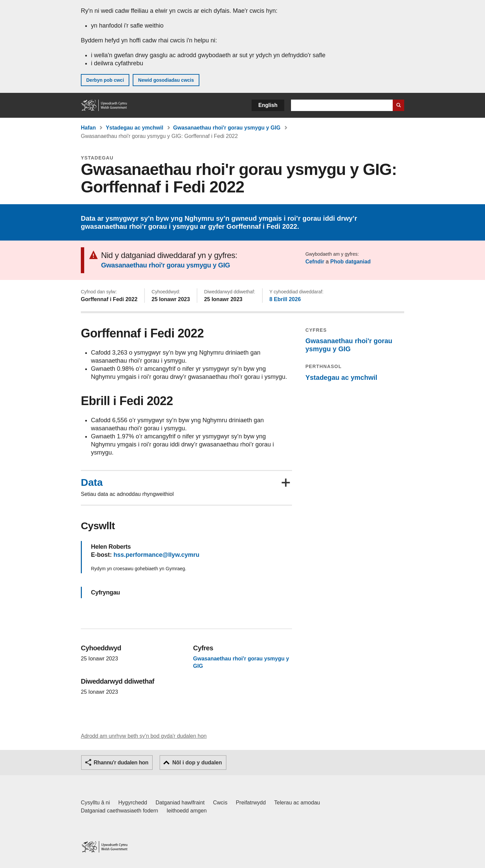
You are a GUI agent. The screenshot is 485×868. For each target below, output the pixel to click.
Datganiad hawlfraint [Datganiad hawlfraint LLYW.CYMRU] (180, 803)
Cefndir (315, 262)
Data (92, 482)
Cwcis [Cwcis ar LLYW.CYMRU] (220, 803)
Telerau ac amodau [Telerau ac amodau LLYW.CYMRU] (297, 803)
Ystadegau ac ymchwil (135, 128)
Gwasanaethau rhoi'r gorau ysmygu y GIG (227, 128)
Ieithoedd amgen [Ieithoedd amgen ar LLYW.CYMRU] (187, 811)
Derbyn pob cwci (105, 80)
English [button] (268, 105)
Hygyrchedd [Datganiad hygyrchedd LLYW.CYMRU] (133, 803)
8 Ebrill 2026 (285, 299)
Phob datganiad (350, 262)
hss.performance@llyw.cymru (156, 555)
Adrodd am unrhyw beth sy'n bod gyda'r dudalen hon (144, 736)
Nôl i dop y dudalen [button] (197, 763)
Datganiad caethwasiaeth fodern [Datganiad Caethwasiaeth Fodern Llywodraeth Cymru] (120, 811)
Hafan (88, 128)
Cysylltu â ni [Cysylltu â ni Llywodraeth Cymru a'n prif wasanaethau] (95, 803)
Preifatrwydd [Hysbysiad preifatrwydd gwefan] (251, 803)
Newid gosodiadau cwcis (166, 80)
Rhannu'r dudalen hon (121, 763)
